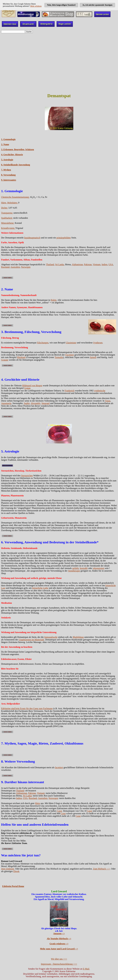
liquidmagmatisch (32, 238)
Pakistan (88, 264)
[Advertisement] (59, 70)
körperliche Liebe (40, 588)
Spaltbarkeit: (7, 218)
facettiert (59, 767)
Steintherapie (74, 571)
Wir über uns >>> (59, 959)
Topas (108, 401)
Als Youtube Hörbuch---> (59, 939)
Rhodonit (21, 357)
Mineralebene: (8, 223)
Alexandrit (35, 403)
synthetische (100, 391)
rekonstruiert (99, 568)
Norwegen (26, 267)
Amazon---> (59, 934)
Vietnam (97, 264)
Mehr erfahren (36, 6)
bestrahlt (84, 568)
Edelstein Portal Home (13, 886)
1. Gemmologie (8, 139)
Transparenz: (7, 213)
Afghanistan (77, 264)
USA (111, 264)
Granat (27, 388)
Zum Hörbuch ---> (102, 869)
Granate (5, 360)
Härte (37, 803)
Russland (5, 267)
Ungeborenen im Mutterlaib (31, 640)
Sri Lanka (60, 264)
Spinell (93, 357)
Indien (104, 264)
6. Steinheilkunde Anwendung (16, 165)
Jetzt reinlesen (8, 869)
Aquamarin (6, 403)
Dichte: (4, 208)
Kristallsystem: (8, 228)
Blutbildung (78, 637)
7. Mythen (6, 170)
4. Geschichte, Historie (12, 155)
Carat (59, 811)
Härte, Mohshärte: (10, 203)
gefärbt (75, 568)
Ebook (16, 871)
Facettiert (70, 355)
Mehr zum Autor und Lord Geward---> (59, 949)
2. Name (5, 144)
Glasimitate (71, 343)
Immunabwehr (51, 637)
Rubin (54, 300)
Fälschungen (43, 343)
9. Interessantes (9, 180)
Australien (15, 267)
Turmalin (59, 357)
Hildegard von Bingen (32, 386)
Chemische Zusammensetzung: (15, 197)
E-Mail (86, 969)
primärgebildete (64, 238)
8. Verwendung (8, 175)
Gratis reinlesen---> (59, 944)
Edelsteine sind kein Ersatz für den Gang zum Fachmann (27, 708)
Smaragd (45, 403)
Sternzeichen (27, 476)
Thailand (50, 264)
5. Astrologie (7, 160)
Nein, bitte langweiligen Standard (61, 5)
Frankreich (70, 391)
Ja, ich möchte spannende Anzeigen (97, 5)
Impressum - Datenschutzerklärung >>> (59, 964)
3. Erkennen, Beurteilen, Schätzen (18, 149)
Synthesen (98, 343)
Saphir (27, 403)
